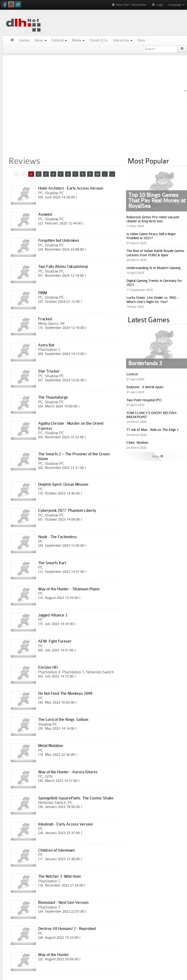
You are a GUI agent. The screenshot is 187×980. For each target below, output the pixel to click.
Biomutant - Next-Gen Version (63, 902)
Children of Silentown (56, 850)
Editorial (59, 40)
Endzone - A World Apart (145, 387)
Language (176, 5)
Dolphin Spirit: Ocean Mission (63, 484)
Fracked (45, 319)
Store (141, 40)
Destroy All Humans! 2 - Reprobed (67, 929)
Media (78, 40)
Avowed (45, 214)
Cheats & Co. (99, 40)
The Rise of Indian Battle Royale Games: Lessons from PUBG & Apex (156, 253)
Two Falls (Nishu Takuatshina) (63, 266)
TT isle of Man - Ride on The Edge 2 (153, 430)
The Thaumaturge (53, 397)
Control (132, 374)
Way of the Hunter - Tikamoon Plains (69, 589)
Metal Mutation (51, 746)
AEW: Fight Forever (55, 641)
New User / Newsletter (129, 5)
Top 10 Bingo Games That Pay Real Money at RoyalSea (157, 200)
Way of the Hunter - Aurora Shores (68, 772)
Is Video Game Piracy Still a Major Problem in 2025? (151, 236)
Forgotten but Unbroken (59, 240)
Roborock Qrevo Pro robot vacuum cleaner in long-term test (153, 219)
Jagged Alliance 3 (53, 615)
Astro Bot (46, 345)
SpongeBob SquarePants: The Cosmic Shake (76, 798)
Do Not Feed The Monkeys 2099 (65, 693)
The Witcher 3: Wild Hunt (59, 876)
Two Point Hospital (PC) (144, 400)
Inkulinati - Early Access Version (65, 824)
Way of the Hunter (54, 955)
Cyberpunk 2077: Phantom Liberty (67, 510)
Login (157, 5)
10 (97, 174)
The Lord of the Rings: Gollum (63, 719)
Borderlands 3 (145, 363)
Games (25, 40)
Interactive (123, 40)
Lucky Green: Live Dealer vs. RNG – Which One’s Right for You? (153, 299)
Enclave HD (48, 667)
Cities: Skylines (137, 442)
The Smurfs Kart (52, 563)
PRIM (43, 293)
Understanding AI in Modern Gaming (153, 268)
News (41, 40)
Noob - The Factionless (58, 537)
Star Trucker (49, 371)
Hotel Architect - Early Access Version (71, 188)
